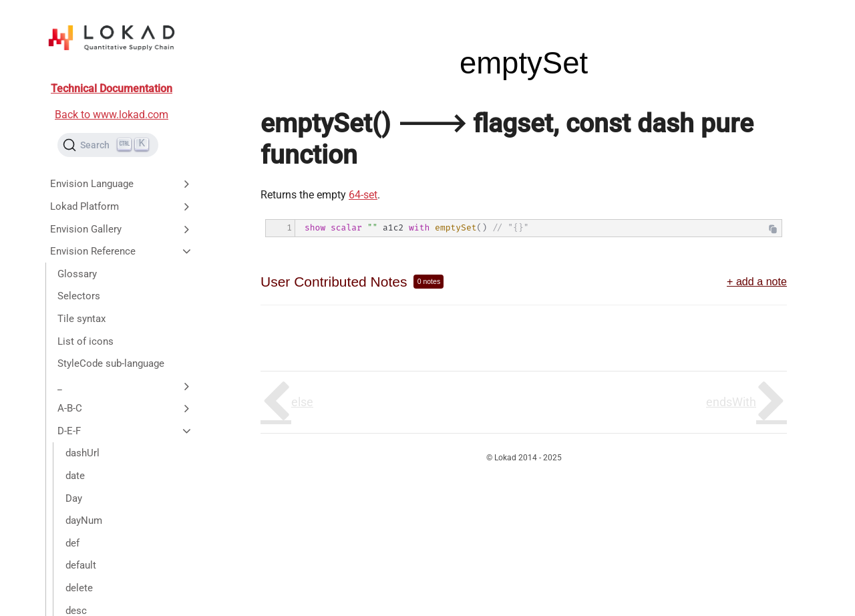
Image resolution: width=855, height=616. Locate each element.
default (81, 565)
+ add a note (757, 281)
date (75, 476)
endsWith (731, 402)
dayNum (84, 520)
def (72, 543)
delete (79, 588)
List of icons (85, 341)
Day (74, 498)
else (302, 402)
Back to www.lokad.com (112, 115)
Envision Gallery (122, 229)
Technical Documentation (112, 89)
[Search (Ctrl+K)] (108, 145)
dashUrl (82, 453)
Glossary (77, 274)
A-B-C (125, 408)
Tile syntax (81, 319)
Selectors (79, 296)
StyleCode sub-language (111, 363)
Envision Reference (122, 251)
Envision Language (122, 184)
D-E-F (125, 431)
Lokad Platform (122, 206)
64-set (363, 195)
